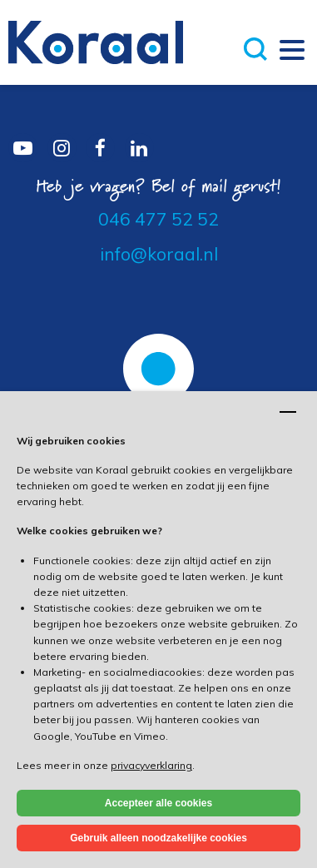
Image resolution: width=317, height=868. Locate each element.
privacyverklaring (151, 765)
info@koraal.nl (159, 254)
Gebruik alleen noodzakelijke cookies (158, 838)
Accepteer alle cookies (158, 803)
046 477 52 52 (158, 219)
